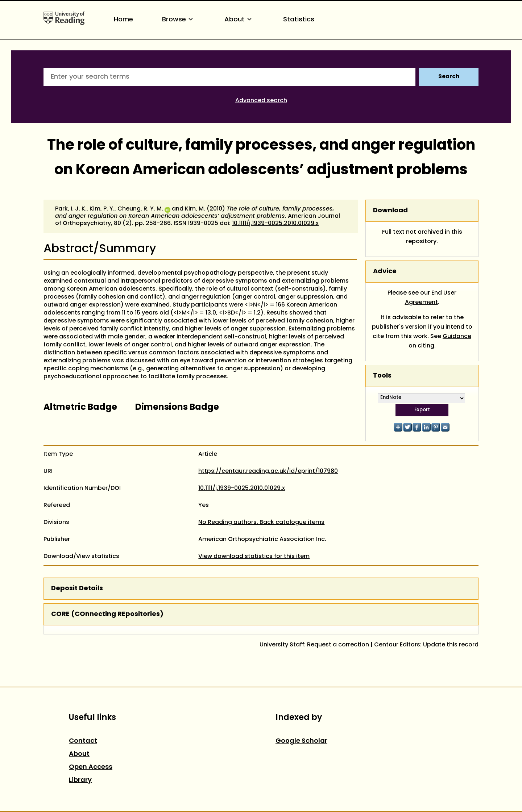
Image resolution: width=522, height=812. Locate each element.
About (239, 20)
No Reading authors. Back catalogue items (261, 522)
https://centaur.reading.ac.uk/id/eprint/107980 (268, 471)
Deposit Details (77, 589)
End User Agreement (431, 298)
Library (80, 780)
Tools (382, 376)
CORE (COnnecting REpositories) (107, 614)
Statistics (299, 20)
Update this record (451, 645)
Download (390, 211)
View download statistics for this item (254, 557)
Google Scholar (301, 741)
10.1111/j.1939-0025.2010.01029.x (275, 224)
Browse (179, 20)
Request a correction (338, 645)
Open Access (91, 767)
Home (123, 20)
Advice (385, 272)
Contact (83, 741)
